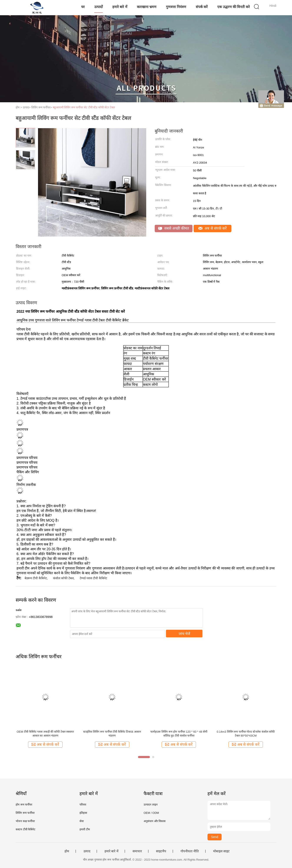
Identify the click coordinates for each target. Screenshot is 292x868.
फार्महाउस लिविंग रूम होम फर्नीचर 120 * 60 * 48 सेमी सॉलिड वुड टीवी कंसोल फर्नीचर (179, 734)
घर (83, 7)
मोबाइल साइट (221, 851)
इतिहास (83, 813)
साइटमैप (161, 851)
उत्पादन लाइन (151, 805)
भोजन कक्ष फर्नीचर (25, 821)
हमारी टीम (85, 829)
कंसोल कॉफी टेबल (63, 578)
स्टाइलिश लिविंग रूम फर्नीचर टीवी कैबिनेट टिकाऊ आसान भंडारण (112, 734)
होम (67, 851)
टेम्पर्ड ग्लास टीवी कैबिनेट (93, 578)
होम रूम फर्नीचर (24, 805)
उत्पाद (87, 851)
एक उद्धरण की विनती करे (234, 7)
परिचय (83, 805)
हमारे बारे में (120, 7)
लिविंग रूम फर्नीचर (25, 813)
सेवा (82, 821)
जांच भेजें (184, 634)
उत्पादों (99, 7)
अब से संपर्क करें (213, 228)
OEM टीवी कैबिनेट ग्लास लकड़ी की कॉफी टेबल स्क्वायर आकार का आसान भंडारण (45, 734)
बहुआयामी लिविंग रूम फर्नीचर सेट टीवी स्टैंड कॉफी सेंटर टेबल (84, 107)
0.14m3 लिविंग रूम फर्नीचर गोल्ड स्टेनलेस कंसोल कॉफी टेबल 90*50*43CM (246, 734)
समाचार (137, 851)
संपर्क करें (202, 7)
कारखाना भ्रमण (147, 7)
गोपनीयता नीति (190, 851)
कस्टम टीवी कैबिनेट (26, 829)
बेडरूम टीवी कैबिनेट (36, 578)
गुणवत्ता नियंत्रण (176, 7)
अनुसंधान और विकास (155, 821)
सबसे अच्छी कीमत (173, 228)
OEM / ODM (151, 813)
